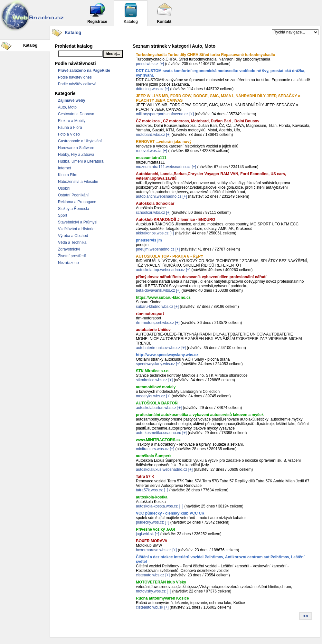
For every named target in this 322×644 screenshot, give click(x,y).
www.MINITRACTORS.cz (158, 440)
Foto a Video (69, 134)
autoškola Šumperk (154, 456)
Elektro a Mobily (72, 121)
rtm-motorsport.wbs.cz (155, 323)
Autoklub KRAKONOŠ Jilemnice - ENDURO (175, 220)
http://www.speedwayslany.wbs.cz (167, 355)
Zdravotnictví (69, 249)
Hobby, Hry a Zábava (76, 155)
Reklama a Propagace (77, 202)
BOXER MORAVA (152, 541)
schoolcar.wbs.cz (151, 213)
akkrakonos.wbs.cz (152, 233)
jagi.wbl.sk (145, 534)
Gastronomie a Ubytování (80, 141)
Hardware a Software (76, 148)
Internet (65, 168)
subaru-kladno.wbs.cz (155, 307)
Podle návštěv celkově (77, 84)
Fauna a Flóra (70, 128)
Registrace (97, 13)
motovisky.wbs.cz (151, 591)
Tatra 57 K (145, 477)
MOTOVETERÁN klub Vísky (161, 582)
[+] (162, 64)
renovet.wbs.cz (149, 151)
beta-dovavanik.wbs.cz (155, 290)
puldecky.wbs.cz (150, 522)
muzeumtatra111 (151, 158)
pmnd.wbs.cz (147, 64)
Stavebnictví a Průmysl (78, 222)
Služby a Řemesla (74, 209)
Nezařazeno (68, 263)
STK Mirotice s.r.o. (153, 371)
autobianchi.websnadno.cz (159, 196)
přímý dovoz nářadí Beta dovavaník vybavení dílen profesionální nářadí (201, 277)
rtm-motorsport (150, 314)
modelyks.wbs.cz (151, 396)
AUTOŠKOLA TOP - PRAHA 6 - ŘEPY (170, 256)
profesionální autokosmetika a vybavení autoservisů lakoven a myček (200, 415)
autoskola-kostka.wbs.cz (157, 506)
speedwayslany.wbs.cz (155, 364)
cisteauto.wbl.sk (150, 607)
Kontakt (164, 13)
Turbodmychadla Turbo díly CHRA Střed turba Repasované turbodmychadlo (206, 55)
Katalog (131, 13)
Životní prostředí (72, 256)
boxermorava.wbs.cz (154, 550)
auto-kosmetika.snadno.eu (159, 433)
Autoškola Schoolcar (155, 204)
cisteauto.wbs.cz (150, 575)
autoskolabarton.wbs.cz (156, 408)
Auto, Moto (67, 107)
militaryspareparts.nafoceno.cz (162, 114)
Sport (63, 215)
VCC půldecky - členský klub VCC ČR (170, 513)
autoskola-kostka (152, 497)
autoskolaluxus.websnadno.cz (161, 469)
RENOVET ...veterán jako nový (164, 142)
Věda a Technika (72, 242)
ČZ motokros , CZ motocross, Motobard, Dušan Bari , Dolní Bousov (198, 121)
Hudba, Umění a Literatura (81, 161)
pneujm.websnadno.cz (155, 249)
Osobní (64, 188)
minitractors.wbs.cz (152, 449)
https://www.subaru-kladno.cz (163, 298)
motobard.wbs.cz (151, 135)
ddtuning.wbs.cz (150, 89)
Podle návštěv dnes (75, 77)
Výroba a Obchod (73, 236)
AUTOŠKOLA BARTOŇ (157, 403)
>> (306, 616)
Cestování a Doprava (76, 114)
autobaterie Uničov (153, 330)
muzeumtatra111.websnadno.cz (163, 167)
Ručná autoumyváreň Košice (162, 598)
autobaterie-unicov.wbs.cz (158, 348)
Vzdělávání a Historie (76, 229)
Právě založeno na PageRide (84, 71)
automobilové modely (156, 387)
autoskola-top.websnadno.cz (160, 270)
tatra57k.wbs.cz (149, 490)
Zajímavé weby (72, 100)
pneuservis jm (149, 240)
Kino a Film (68, 175)
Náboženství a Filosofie (78, 182)
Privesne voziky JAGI (155, 529)
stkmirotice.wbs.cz (152, 380)
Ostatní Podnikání (73, 195)
